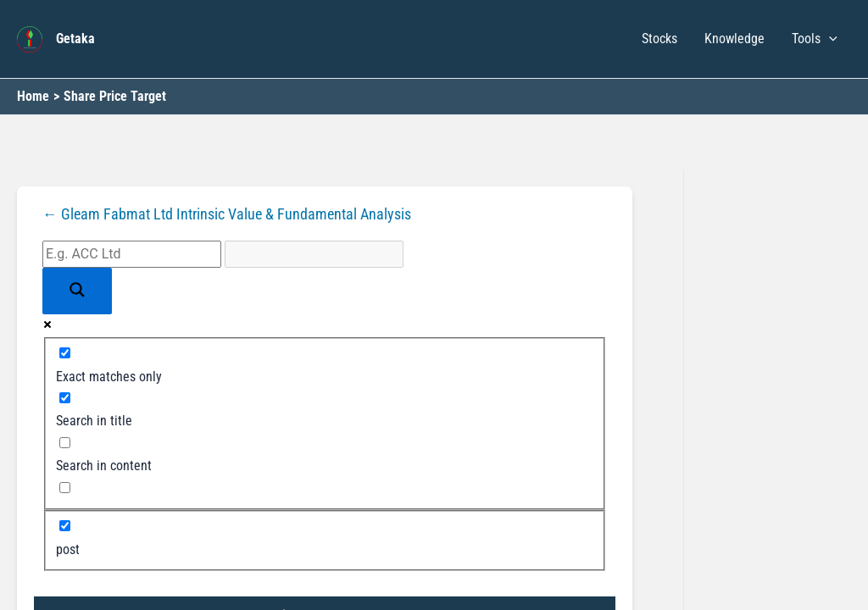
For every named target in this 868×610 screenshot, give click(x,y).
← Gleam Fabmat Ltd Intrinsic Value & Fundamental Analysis (227, 214)
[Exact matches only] (65, 353)
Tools (815, 39)
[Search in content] (65, 443)
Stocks (659, 39)
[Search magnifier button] (77, 291)
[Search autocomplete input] (314, 254)
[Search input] (132, 254)
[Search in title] (65, 398)
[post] (65, 526)
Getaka (75, 39)
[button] (829, 39)
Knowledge (734, 39)
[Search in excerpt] (65, 488)
